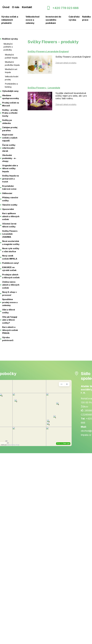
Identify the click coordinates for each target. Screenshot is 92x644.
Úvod (6, 7)
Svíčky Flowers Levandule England (48, 52)
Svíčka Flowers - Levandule (44, 88)
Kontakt (27, 7)
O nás (16, 7)
